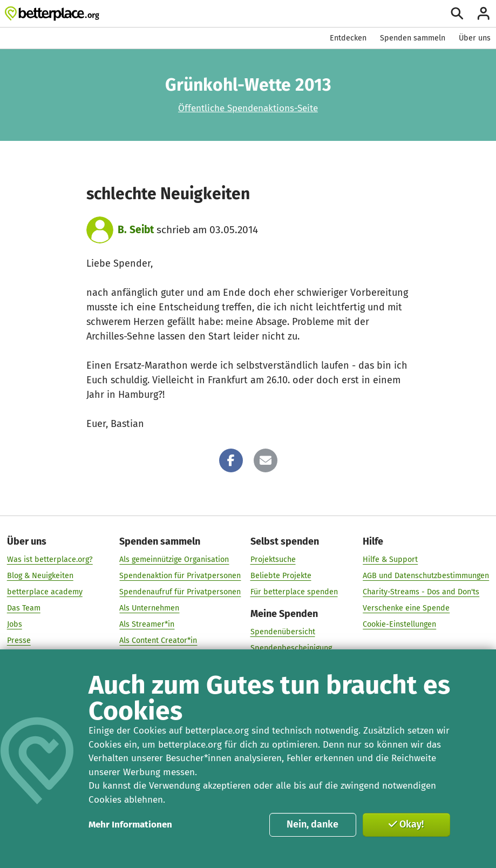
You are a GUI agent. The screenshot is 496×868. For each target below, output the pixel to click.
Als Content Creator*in (158, 640)
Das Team (24, 608)
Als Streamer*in (147, 624)
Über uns (475, 38)
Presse (19, 640)
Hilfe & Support (390, 560)
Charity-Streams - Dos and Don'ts (421, 592)
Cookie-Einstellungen (399, 624)
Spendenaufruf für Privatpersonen (180, 592)
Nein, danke (312, 824)
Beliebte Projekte (281, 576)
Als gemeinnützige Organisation (174, 560)
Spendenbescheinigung (291, 648)
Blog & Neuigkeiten (40, 576)
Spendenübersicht (283, 632)
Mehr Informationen (130, 825)
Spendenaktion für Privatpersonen (180, 576)
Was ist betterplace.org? (50, 560)
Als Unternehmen (149, 608)
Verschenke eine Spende (406, 608)
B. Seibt (136, 230)
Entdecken (348, 38)
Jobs (15, 624)
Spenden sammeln (413, 38)
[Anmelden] (484, 13)
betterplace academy (45, 592)
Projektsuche (273, 560)
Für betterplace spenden (294, 592)
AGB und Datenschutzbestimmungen (426, 576)
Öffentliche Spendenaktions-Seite (248, 108)
